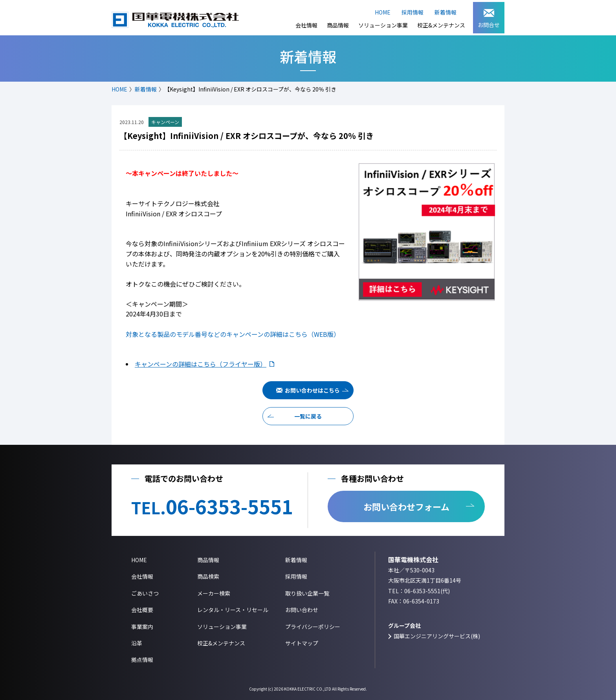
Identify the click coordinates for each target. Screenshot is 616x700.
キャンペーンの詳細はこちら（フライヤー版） (201, 364)
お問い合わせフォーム (406, 506)
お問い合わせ (302, 610)
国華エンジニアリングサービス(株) (437, 636)
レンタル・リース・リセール (233, 610)
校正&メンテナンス (441, 25)
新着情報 (445, 12)
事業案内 (142, 627)
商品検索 (208, 576)
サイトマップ (302, 643)
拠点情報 (142, 660)
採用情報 (412, 12)
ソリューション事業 (383, 25)
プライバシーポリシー (313, 627)
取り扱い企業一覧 (307, 593)
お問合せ (489, 19)
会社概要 (142, 610)
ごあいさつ (145, 593)
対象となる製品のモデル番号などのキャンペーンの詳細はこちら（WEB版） (233, 334)
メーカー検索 (214, 593)
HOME (383, 12)
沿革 (137, 643)
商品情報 (338, 25)
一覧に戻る (308, 416)
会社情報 (306, 25)
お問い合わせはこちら (312, 390)
